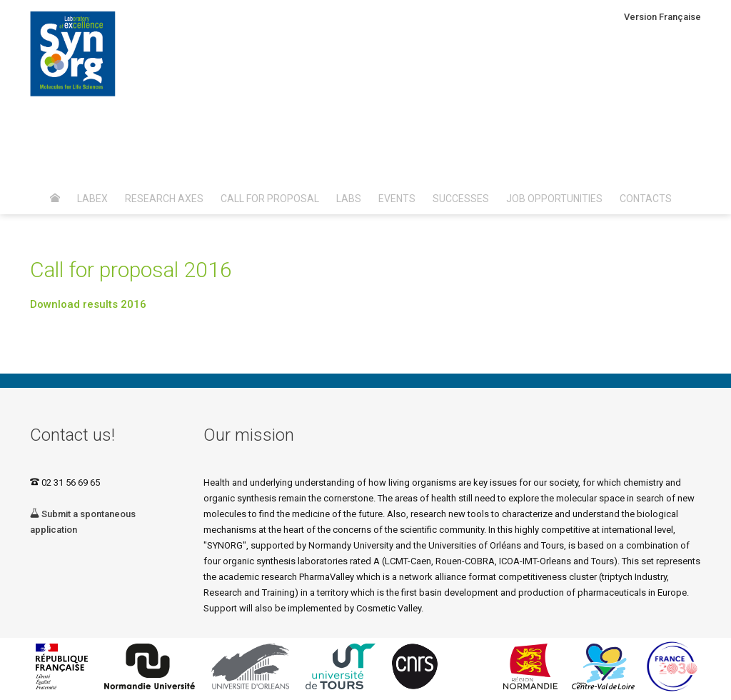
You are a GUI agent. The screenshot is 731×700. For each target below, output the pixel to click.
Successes (461, 199)
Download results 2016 (88, 304)
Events (397, 199)
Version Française (662, 17)
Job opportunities (554, 199)
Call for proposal (270, 199)
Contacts (646, 199)
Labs (349, 199)
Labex (92, 199)
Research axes (164, 199)
